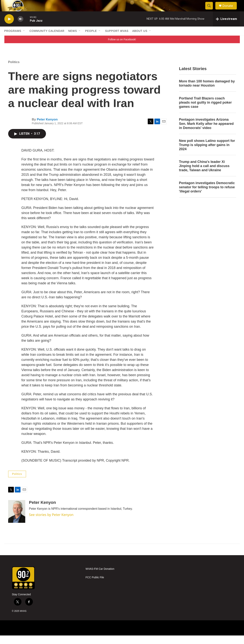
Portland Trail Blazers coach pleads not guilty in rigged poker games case (205, 111)
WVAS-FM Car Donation (100, 577)
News (73, 39)
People (91, 39)
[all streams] (226, 27)
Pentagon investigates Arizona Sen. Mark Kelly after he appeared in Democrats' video (206, 132)
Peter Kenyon (47, 128)
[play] (9, 28)
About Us (140, 39)
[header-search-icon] (211, 10)
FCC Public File (95, 586)
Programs (13, 39)
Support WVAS (117, 39)
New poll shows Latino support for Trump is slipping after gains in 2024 (207, 153)
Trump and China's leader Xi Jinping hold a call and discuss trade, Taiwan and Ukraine (204, 174)
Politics (14, 71)
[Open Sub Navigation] (24, 39)
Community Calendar (47, 39)
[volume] (21, 28)
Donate (230, 10)
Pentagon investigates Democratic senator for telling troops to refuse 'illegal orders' (207, 196)
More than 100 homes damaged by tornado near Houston (207, 92)
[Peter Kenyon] (17, 520)
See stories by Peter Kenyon (51, 523)
